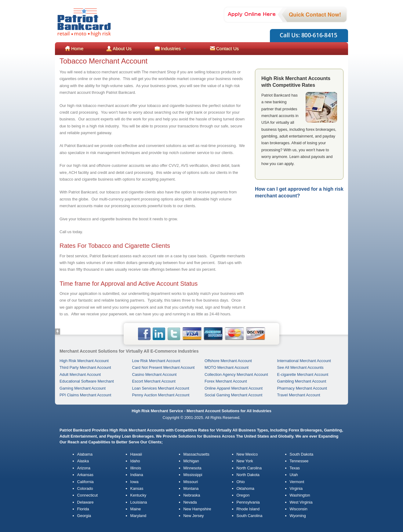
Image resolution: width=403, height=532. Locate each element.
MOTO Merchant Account (227, 367)
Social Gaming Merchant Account (233, 395)
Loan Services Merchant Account (161, 388)
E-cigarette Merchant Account (303, 374)
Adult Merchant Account (80, 374)
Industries (171, 48)
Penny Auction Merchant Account (161, 395)
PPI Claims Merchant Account (85, 395)
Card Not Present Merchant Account (163, 367)
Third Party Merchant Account (85, 367)
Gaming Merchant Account (83, 388)
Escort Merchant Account (154, 381)
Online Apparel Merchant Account (234, 388)
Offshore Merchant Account (228, 361)
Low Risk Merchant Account (156, 361)
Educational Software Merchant (87, 381)
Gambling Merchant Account (302, 381)
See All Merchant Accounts (300, 367)
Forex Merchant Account (226, 381)
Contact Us (227, 48)
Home (77, 48)
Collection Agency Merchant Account (236, 374)
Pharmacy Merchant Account (302, 388)
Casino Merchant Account (154, 374)
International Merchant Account (304, 361)
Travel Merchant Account (299, 395)
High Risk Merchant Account (84, 361)
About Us (122, 48)
